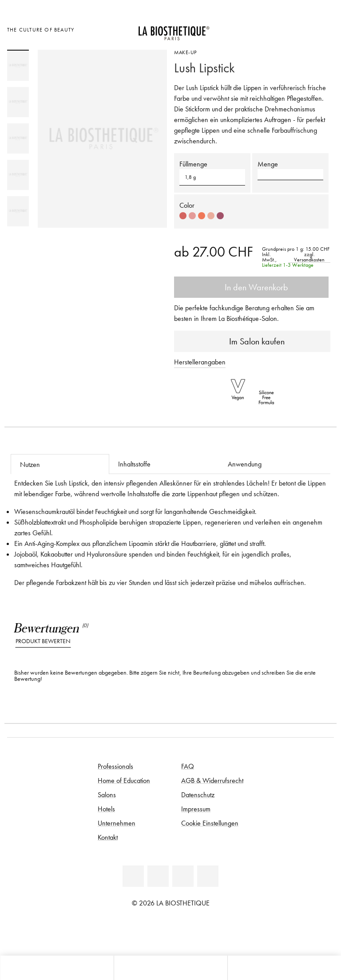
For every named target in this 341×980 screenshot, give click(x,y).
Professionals (115, 766)
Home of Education (124, 780)
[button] (290, 174)
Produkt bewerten (43, 641)
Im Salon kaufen (252, 341)
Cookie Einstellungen (210, 823)
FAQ (188, 766)
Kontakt (108, 837)
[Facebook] (158, 876)
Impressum (196, 809)
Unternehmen (117, 823)
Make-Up (185, 52)
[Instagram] (208, 876)
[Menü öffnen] (170, 968)
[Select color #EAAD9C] (211, 216)
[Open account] (303, 29)
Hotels (106, 809)
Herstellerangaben (200, 362)
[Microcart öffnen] (325, 29)
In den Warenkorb (251, 287)
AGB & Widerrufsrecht (212, 780)
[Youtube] (183, 876)
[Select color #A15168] (220, 216)
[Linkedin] (133, 876)
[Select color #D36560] (183, 216)
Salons (107, 794)
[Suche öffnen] (284, 968)
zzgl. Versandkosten (309, 257)
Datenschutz (198, 794)
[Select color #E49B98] (192, 216)
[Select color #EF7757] (202, 216)
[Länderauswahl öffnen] (281, 29)
